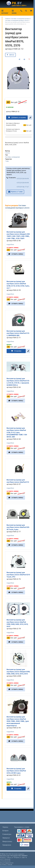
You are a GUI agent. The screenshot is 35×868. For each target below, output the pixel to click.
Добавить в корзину (19, 117)
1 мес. (7, 161)
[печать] (24, 59)
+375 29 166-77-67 (23, 187)
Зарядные (6, 838)
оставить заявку (17, 254)
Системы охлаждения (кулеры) (21, 19)
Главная (8, 19)
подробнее (10, 244)
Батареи (5, 831)
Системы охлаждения (12, 157)
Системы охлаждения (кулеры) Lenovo (17, 20)
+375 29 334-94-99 (23, 179)
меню (14, 12)
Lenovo (8, 153)
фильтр (12, 55)
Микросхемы (7, 841)
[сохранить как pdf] (29, 59)
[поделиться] (19, 59)
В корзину (18, 351)
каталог (5, 12)
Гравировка (7, 845)
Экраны (5, 827)
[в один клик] (30, 118)
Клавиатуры (7, 834)
